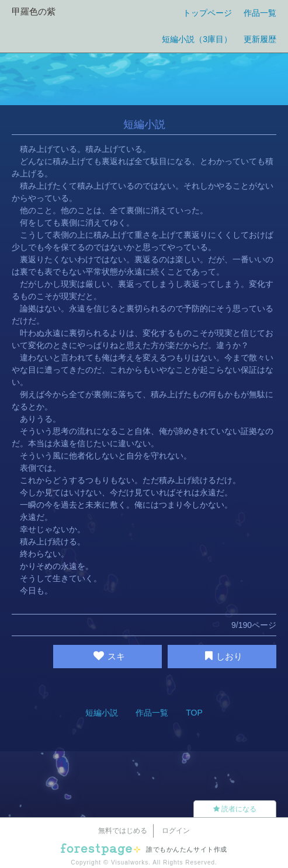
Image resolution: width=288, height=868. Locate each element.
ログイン (176, 831)
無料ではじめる (123, 831)
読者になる (235, 809)
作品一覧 (260, 13)
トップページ (207, 13)
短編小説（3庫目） (197, 39)
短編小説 (102, 713)
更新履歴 (260, 39)
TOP (194, 713)
